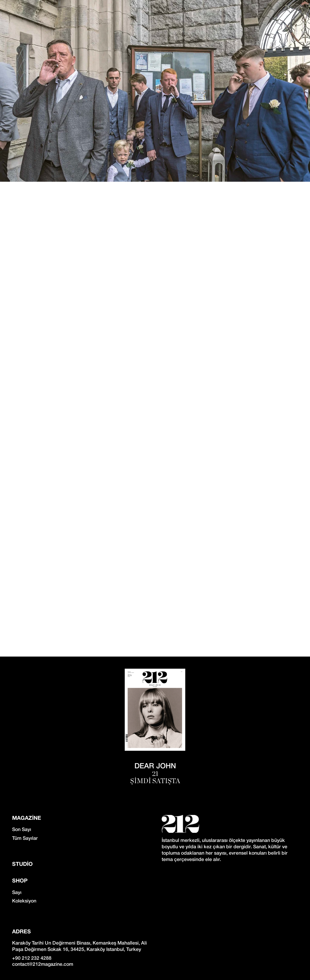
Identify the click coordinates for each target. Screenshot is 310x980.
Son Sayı (22, 830)
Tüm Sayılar (25, 839)
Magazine (27, 818)
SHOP (20, 881)
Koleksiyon (24, 901)
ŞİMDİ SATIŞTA (155, 781)
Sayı (17, 893)
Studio (22, 864)
